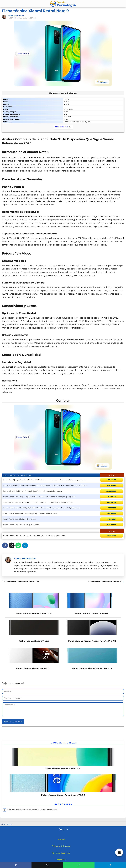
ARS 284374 (111, 502)
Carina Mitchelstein (16, 16)
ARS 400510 (111, 480)
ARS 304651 (111, 485)
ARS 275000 (111, 508)
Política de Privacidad (61, 847)
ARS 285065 (111, 497)
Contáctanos (61, 861)
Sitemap (61, 840)
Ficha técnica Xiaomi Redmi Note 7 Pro (21, 582)
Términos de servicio (61, 854)
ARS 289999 (111, 491)
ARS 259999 (111, 513)
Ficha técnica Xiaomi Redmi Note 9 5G (105, 582)
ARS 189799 (111, 536)
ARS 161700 (111, 525)
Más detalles (63, 127)
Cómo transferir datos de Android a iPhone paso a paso (32, 811)
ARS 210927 (111, 519)
